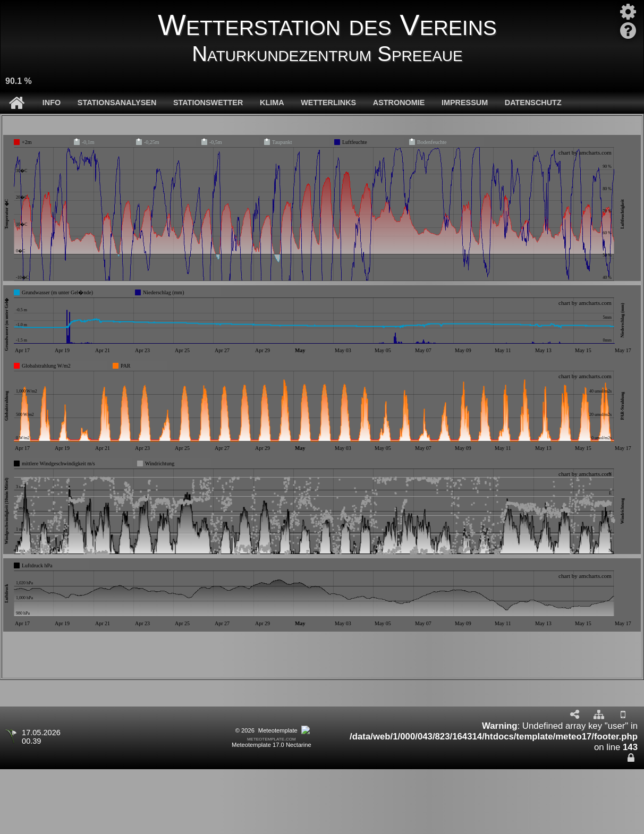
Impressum (465, 103)
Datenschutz (533, 103)
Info (52, 103)
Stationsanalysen (117, 103)
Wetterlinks (328, 103)
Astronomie (399, 103)
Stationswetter (208, 103)
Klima (272, 103)
